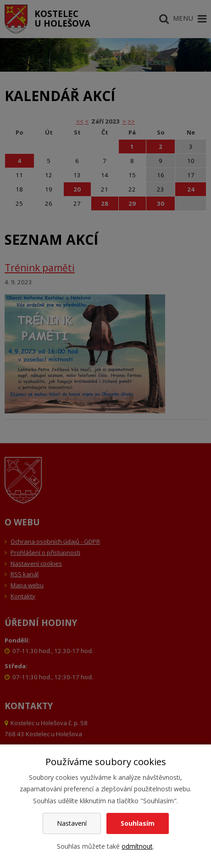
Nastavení (72, 823)
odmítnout (137, 846)
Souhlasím (138, 823)
